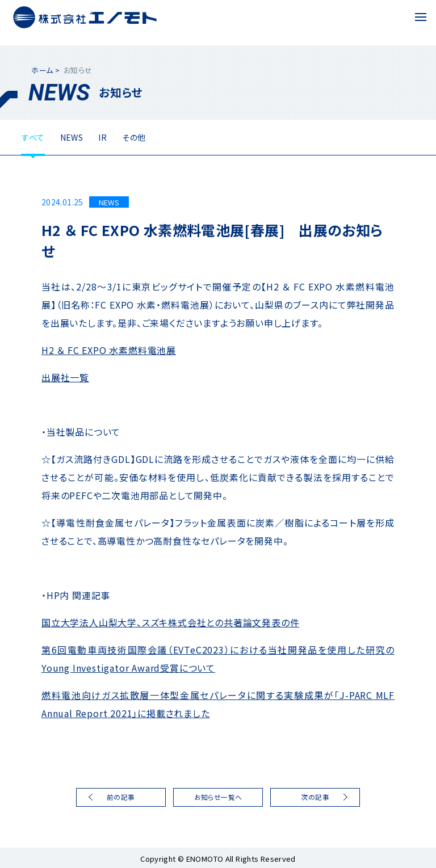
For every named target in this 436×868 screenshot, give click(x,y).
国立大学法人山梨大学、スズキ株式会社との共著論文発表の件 (170, 622)
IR (102, 137)
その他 (134, 137)
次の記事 (315, 797)
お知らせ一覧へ (218, 797)
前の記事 (121, 797)
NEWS (72, 137)
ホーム (42, 70)
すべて (33, 137)
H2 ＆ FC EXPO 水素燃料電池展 (109, 350)
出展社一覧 (65, 377)
